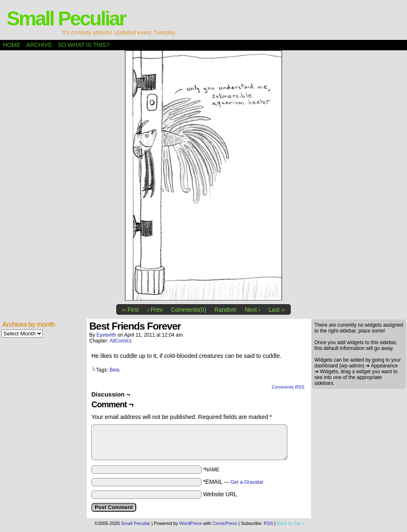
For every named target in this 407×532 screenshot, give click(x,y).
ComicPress (225, 523)
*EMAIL (233, 482)
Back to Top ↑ (291, 523)
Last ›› (277, 310)
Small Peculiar (66, 18)
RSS (268, 523)
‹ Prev (155, 310)
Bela (115, 370)
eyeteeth (106, 335)
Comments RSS (288, 387)
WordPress (191, 523)
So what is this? (83, 45)
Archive (39, 45)
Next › (252, 310)
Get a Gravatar (247, 482)
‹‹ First (130, 310)
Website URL (220, 494)
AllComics (121, 341)
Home (12, 45)
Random (225, 310)
